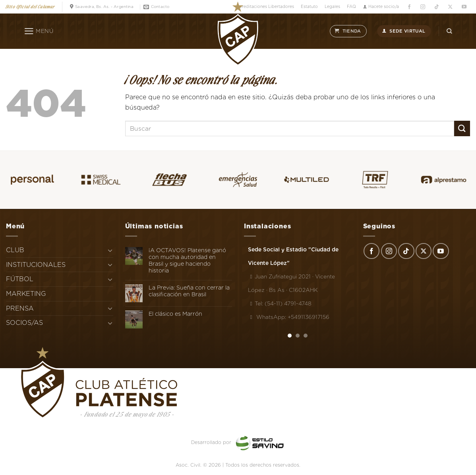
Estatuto (309, 6)
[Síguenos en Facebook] (409, 7)
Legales (332, 6)
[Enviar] (462, 128)
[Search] (449, 31)
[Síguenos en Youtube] (464, 7)
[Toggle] (110, 250)
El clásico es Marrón (175, 314)
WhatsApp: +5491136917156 (289, 317)
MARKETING (26, 294)
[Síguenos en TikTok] (436, 7)
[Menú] (39, 31)
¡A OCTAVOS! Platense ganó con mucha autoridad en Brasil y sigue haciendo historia (187, 260)
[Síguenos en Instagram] (423, 7)
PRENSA (20, 308)
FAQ (351, 6)
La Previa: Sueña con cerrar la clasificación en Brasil (189, 291)
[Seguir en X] (450, 7)
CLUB (15, 250)
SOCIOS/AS (24, 323)
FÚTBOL (20, 279)
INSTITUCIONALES (36, 265)
